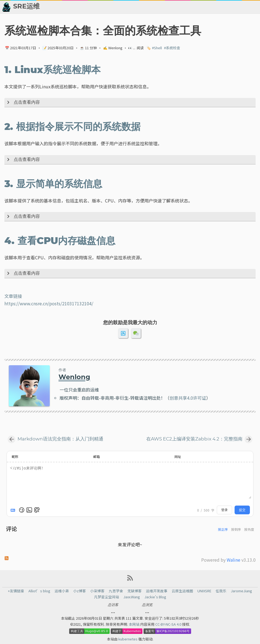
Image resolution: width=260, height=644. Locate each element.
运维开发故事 (157, 591)
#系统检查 (172, 48)
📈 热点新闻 (193, 7)
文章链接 (13, 296)
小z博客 (80, 591)
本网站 (135, 624)
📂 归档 (140, 7)
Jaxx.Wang (132, 597)
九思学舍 (116, 591)
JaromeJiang (241, 591)
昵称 (15, 456)
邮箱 (97, 456)
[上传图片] (29, 510)
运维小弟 (62, 591)
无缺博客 (135, 591)
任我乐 (221, 591)
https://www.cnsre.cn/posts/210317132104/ (49, 303)
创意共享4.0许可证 (188, 398)
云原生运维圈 (182, 591)
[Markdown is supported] (14, 510)
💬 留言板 (219, 7)
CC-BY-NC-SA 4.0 (169, 624)
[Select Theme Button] (123, 7)
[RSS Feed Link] (130, 580)
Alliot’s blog (39, 591)
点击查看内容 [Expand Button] (22, 102)
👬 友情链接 (164, 7)
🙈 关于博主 (246, 7)
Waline (233, 560)
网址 (178, 456)
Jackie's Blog (155, 597)
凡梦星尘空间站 (106, 597)
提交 (242, 510)
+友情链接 (16, 591)
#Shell (157, 48)
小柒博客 (97, 591)
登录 (224, 510)
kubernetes (128, 639)
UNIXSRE (204, 591)
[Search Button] (109, 7)
